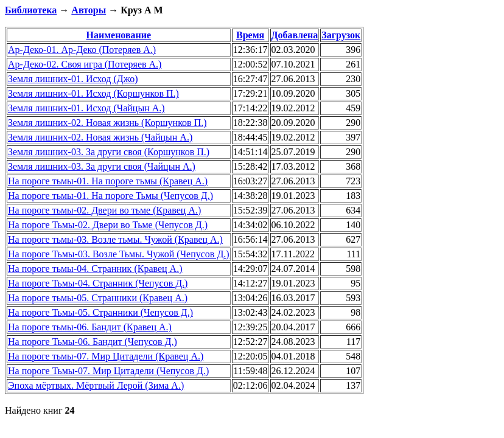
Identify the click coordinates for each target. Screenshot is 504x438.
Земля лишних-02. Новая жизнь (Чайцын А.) (100, 137)
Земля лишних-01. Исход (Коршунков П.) (93, 93)
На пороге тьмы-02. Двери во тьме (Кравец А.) (104, 210)
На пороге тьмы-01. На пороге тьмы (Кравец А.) (108, 181)
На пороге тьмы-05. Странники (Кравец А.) (98, 298)
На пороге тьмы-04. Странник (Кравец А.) (95, 269)
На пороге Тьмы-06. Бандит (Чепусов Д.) (93, 342)
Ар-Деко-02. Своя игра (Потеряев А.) (85, 64)
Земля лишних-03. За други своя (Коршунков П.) (109, 152)
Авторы (89, 10)
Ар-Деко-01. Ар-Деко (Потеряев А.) (82, 50)
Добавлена (295, 35)
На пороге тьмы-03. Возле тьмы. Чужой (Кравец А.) (115, 239)
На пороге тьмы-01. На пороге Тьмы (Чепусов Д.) (110, 196)
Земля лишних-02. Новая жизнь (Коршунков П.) (107, 123)
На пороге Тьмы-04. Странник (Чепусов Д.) (98, 283)
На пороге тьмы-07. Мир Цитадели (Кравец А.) (106, 356)
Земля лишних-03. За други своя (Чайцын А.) (102, 166)
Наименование (118, 35)
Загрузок (341, 35)
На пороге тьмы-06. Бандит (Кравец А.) (90, 327)
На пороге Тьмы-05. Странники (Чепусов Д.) (100, 312)
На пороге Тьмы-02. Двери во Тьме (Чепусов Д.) (108, 225)
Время (250, 35)
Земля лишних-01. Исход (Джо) (73, 79)
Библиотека (31, 10)
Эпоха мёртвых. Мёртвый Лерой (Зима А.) (96, 385)
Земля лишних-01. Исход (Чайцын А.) (86, 108)
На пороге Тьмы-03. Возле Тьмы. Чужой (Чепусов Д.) (119, 254)
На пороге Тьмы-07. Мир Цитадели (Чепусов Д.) (108, 371)
